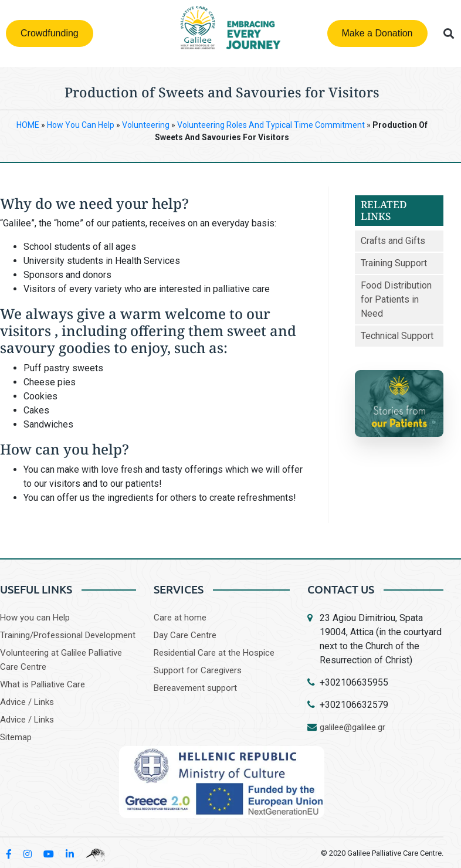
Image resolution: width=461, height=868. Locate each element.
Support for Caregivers (198, 670)
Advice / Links (27, 702)
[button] (449, 34)
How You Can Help (81, 125)
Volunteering (146, 125)
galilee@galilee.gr (352, 727)
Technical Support (397, 336)
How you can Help (35, 618)
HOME (28, 125)
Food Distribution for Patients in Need (396, 299)
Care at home (180, 618)
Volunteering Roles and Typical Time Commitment (271, 125)
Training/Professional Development (68, 635)
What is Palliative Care (43, 684)
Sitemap (16, 737)
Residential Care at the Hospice (214, 653)
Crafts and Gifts (393, 241)
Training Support (394, 263)
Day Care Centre (185, 635)
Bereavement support (195, 688)
